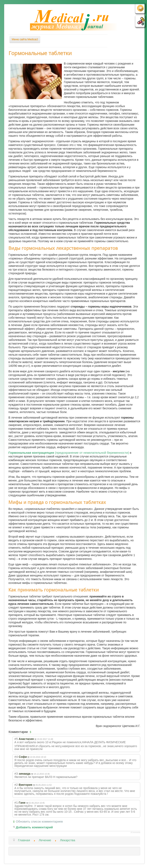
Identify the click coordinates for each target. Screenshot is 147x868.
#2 (16, 785)
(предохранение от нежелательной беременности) (69, 453)
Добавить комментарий (34, 827)
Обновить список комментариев (39, 821)
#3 (16, 774)
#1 (16, 803)
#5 (16, 739)
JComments (135, 832)
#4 (16, 757)
